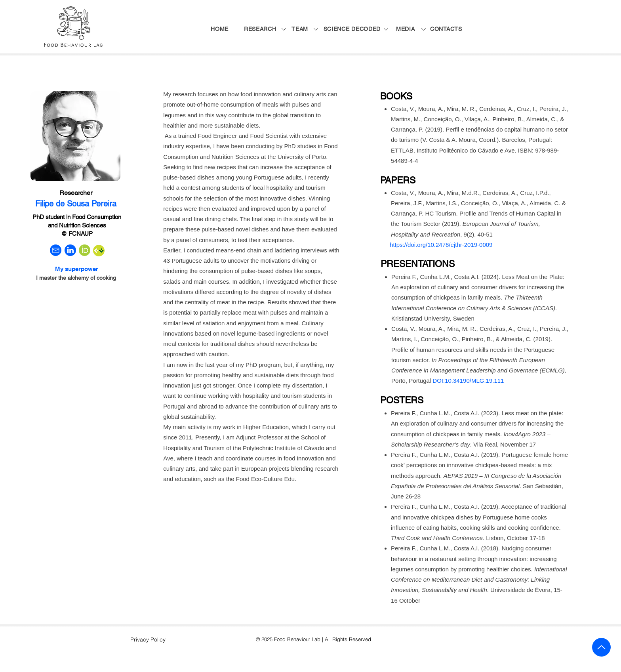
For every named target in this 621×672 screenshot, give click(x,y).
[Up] (601, 647)
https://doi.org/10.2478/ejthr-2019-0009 (441, 245)
